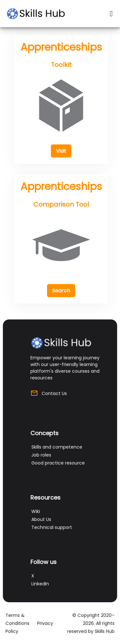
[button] (61, 151)
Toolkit (61, 65)
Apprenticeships (61, 47)
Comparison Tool (61, 204)
